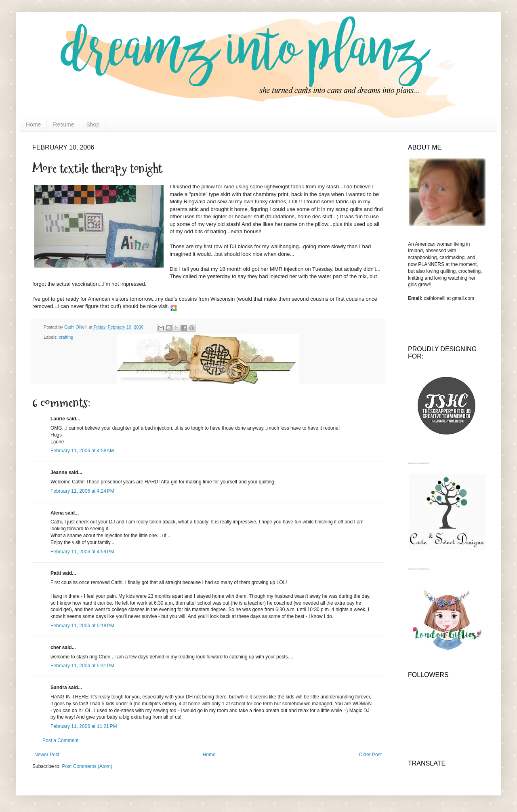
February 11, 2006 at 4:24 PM (82, 491)
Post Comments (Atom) (87, 766)
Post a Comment (60, 740)
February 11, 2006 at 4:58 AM (82, 451)
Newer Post (47, 755)
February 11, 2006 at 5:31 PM (82, 666)
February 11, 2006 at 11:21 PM (84, 726)
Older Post (370, 755)
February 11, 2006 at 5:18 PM (82, 626)
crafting (66, 337)
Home (33, 124)
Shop (93, 124)
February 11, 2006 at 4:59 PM (82, 552)
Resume (63, 124)
